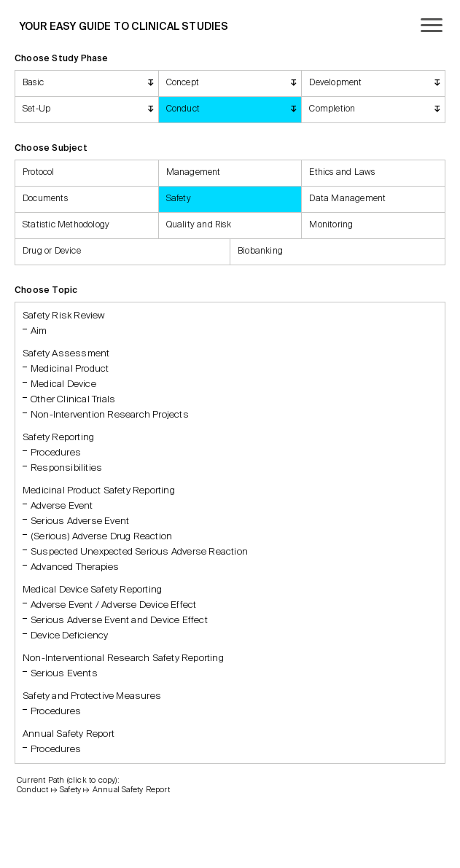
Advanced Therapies (75, 567)
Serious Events (64, 674)
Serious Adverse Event (80, 521)
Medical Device (63, 384)
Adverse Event (62, 506)
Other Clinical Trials (73, 400)
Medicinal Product (70, 369)
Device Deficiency (69, 636)
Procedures (56, 453)
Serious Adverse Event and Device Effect (119, 621)
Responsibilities (66, 468)
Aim (39, 331)
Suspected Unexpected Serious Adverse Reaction (139, 552)
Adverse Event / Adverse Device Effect (113, 605)
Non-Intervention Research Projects (110, 415)
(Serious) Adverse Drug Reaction (101, 537)
